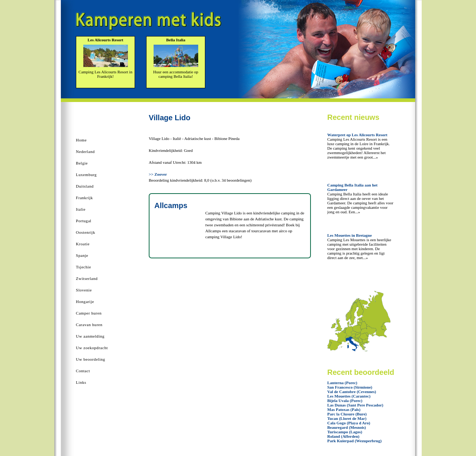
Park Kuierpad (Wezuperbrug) (354, 441)
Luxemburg (86, 175)
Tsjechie (83, 267)
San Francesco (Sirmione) (350, 387)
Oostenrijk (86, 232)
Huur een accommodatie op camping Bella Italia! (176, 74)
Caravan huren (89, 325)
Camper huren (89, 313)
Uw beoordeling (91, 359)
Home (81, 140)
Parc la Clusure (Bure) (347, 414)
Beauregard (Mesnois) (347, 427)
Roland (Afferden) (343, 436)
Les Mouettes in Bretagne (350, 235)
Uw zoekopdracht (92, 348)
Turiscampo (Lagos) (345, 432)
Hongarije (85, 302)
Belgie (82, 163)
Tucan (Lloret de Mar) (347, 418)
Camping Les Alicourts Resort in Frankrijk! (105, 74)
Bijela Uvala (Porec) (345, 401)
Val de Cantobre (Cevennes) (352, 392)
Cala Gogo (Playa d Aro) (349, 423)
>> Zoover (158, 174)
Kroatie (83, 244)
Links (81, 382)
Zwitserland (87, 278)
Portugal (84, 221)
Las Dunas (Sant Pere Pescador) (355, 405)
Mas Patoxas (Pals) (344, 409)
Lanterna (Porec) (342, 383)
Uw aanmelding (90, 336)
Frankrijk (84, 198)
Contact (83, 371)
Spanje (82, 255)
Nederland (85, 152)
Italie (81, 209)
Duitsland (85, 186)
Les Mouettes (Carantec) (349, 396)
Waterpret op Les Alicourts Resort (357, 135)
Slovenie (84, 290)
